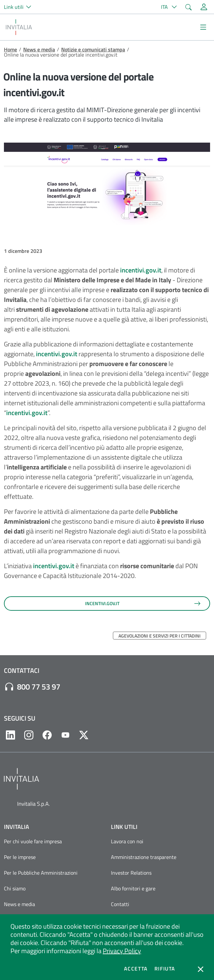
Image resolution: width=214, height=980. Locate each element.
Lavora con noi (127, 841)
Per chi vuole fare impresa (33, 841)
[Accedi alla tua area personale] (204, 7)
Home (10, 49)
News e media (39, 49)
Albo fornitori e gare (133, 888)
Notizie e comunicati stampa (93, 49)
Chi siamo (15, 888)
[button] (20, 7)
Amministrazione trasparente (144, 857)
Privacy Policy (122, 951)
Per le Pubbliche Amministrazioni (41, 873)
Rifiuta (165, 969)
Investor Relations (131, 873)
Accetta (136, 969)
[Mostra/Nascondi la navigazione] (203, 27)
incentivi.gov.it (140, 270)
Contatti (120, 904)
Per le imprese (20, 857)
